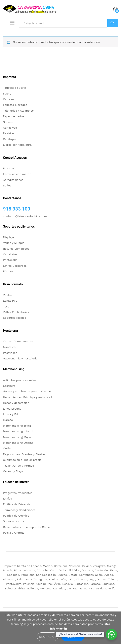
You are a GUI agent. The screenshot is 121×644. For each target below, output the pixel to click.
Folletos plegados (15, 105)
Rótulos (8, 271)
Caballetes (10, 254)
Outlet (7, 448)
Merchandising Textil (17, 426)
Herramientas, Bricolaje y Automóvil (28, 397)
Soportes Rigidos (15, 318)
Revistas (9, 133)
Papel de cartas (14, 116)
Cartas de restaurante (18, 341)
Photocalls (10, 260)
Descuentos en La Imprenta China (26, 527)
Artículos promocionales (20, 380)
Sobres (8, 122)
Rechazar (48, 637)
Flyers (7, 94)
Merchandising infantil (18, 431)
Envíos (7, 499)
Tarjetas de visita (15, 88)
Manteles (9, 347)
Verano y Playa (13, 471)
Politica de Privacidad (18, 504)
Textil (7, 306)
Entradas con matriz (17, 174)
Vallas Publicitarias (16, 312)
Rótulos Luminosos (16, 249)
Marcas (8, 420)
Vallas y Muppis (14, 243)
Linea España (12, 409)
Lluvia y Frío (11, 414)
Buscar (113, 23)
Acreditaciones (13, 180)
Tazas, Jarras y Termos (18, 466)
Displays (9, 237)
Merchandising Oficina (18, 443)
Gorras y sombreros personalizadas (27, 391)
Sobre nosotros (13, 521)
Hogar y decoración (16, 403)
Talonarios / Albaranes (18, 111)
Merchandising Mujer (17, 437)
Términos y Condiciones (19, 510)
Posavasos (10, 353)
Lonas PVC (10, 301)
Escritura (9, 386)
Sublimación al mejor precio (22, 460)
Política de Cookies (16, 516)
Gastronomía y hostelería (20, 358)
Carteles (9, 99)
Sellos (7, 185)
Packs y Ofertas (14, 533)
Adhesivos (10, 128)
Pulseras (9, 168)
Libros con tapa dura (17, 145)
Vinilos (8, 295)
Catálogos (10, 139)
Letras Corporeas (15, 266)
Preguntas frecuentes (18, 493)
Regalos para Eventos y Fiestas (24, 454)
